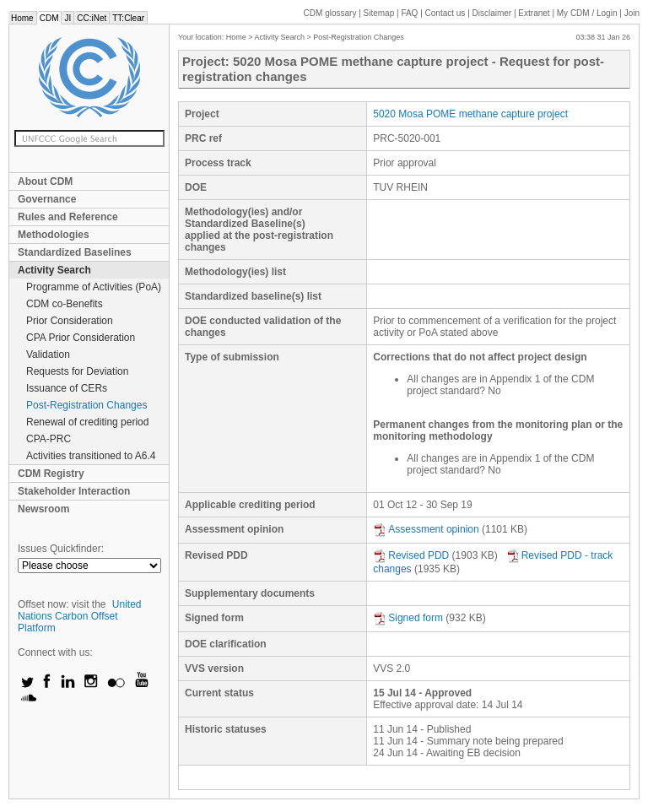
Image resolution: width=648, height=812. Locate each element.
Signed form (408, 618)
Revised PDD (411, 555)
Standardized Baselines (75, 252)
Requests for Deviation (77, 371)
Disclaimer (492, 13)
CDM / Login (588, 13)
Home (22, 18)
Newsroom (43, 509)
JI (67, 18)
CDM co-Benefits (65, 304)
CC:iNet (92, 18)
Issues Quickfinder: (61, 549)
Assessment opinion (426, 529)
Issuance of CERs (67, 388)
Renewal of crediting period (87, 422)
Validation (48, 355)
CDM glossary (330, 13)
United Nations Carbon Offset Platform (80, 616)
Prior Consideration (70, 321)
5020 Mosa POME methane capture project (470, 114)
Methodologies (54, 235)
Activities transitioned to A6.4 (91, 456)
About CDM (45, 181)
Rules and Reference (68, 217)
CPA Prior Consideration (81, 338)
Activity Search (54, 270)
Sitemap (379, 13)
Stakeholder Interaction (74, 491)
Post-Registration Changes (86, 405)
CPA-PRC (49, 439)
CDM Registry (51, 474)
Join (632, 13)
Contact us (445, 13)
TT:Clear (128, 18)
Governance (47, 199)
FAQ (409, 13)
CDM (49, 18)
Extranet (534, 13)
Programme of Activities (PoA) (94, 287)
